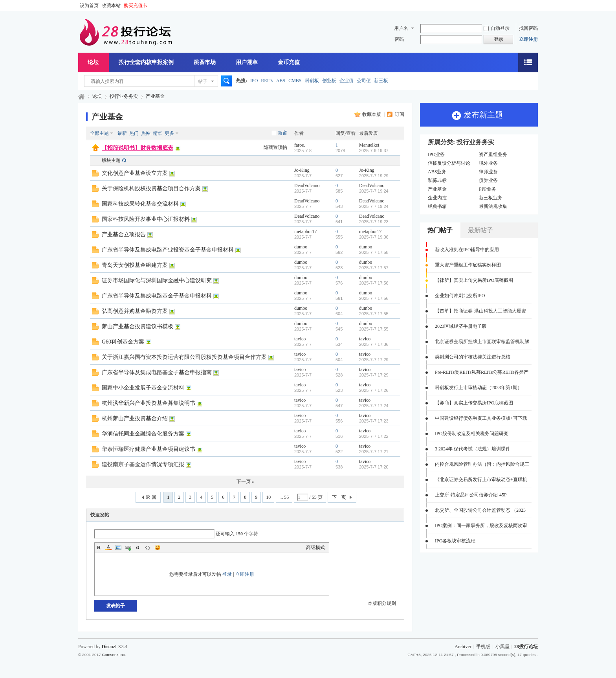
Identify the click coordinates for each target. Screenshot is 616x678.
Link (128, 548)
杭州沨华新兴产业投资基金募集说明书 (148, 403)
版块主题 (111, 160)
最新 (122, 133)
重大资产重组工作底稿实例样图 (468, 265)
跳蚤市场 (205, 62)
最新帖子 (480, 230)
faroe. (300, 145)
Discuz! (109, 647)
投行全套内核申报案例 (146, 62)
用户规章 (247, 62)
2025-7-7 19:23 (374, 222)
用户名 (401, 28)
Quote (138, 548)
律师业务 (488, 172)
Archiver (463, 647)
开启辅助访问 (536, 6)
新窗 (282, 133)
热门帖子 (440, 230)
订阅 (400, 114)
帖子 (203, 81)
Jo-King (302, 170)
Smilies (158, 548)
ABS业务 (437, 172)
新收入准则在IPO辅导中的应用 (467, 250)
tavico (300, 339)
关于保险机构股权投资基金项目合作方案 (151, 188)
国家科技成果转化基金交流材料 (140, 204)
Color (108, 548)
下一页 (339, 497)
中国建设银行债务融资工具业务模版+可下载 (481, 418)
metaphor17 (305, 232)
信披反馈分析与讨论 (449, 163)
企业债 (346, 81)
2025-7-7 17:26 (374, 390)
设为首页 (89, 6)
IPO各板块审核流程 (455, 541)
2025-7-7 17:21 (374, 452)
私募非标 (437, 180)
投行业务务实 (124, 96)
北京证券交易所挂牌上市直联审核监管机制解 (482, 342)
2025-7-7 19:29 (374, 176)
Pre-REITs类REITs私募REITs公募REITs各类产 (482, 372)
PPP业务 (488, 189)
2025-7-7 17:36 (374, 344)
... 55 (284, 497)
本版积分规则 (382, 603)
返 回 (151, 497)
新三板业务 (491, 198)
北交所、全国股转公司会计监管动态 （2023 (480, 510)
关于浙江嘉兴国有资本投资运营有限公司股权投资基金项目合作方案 (184, 357)
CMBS (295, 81)
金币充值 (289, 62)
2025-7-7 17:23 (374, 421)
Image (118, 548)
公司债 (364, 81)
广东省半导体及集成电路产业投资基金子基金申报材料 (168, 250)
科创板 (312, 81)
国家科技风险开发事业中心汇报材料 (146, 219)
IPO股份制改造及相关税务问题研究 (472, 434)
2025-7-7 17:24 (374, 406)
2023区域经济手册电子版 (461, 326)
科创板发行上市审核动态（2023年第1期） (478, 388)
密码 (399, 39)
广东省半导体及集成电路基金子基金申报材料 (157, 296)
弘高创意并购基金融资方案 (135, 311)
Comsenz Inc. (114, 655)
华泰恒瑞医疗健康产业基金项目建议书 (148, 449)
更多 (169, 133)
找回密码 (528, 28)
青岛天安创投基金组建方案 (135, 265)
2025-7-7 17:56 (374, 283)
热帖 (146, 133)
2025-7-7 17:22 (374, 436)
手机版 (483, 647)
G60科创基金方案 (123, 342)
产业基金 (155, 96)
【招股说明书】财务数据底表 (137, 148)
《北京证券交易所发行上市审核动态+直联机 (481, 480)
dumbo (301, 247)
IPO (254, 81)
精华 (158, 133)
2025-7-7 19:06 (374, 237)
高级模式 (315, 548)
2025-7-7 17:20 (374, 467)
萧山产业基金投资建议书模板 (137, 326)
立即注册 (528, 39)
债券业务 (488, 180)
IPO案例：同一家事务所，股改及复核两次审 (481, 525)
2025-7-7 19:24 (374, 191)
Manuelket (369, 145)
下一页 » (245, 481)
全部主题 (99, 133)
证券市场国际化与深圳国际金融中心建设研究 (157, 280)
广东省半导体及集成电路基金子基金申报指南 (157, 372)
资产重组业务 (493, 154)
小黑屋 (502, 647)
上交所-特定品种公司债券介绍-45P (471, 495)
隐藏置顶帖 (275, 147)
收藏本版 (372, 114)
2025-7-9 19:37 (374, 151)
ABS (281, 81)
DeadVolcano (307, 186)
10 (268, 497)
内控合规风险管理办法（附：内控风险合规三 (482, 464)
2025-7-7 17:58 (374, 252)
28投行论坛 (81, 96)
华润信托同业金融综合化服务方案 (143, 434)
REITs (267, 81)
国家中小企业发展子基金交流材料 (143, 388)
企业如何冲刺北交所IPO (460, 296)
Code (148, 548)
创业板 (329, 81)
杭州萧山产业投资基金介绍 (135, 418)
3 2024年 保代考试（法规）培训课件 (473, 449)
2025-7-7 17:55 (374, 314)
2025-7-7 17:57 (374, 268)
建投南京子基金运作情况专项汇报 (143, 464)
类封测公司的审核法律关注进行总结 (473, 357)
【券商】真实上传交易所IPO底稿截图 (474, 403)
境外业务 (488, 163)
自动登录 (497, 28)
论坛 (93, 62)
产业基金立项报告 (124, 234)
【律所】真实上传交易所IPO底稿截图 (474, 280)
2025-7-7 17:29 (374, 360)
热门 (134, 133)
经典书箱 (437, 206)
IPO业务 (436, 154)
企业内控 (437, 198)
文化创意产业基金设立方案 (135, 173)
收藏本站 (111, 6)
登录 (227, 574)
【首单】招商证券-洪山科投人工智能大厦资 (480, 311)
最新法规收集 (493, 206)
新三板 (381, 81)
